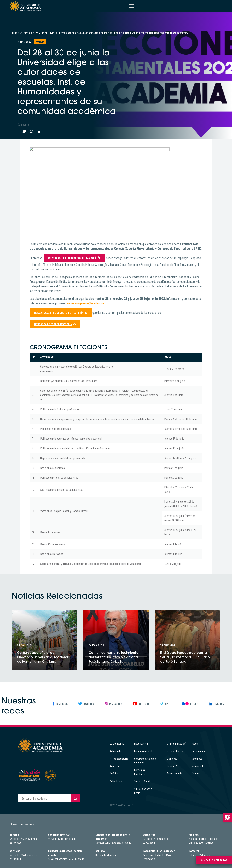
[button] (227, 817)
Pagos (195, 743)
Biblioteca (172, 758)
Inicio (14, 33)
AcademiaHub (198, 766)
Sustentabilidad (142, 781)
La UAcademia (117, 743)
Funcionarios (198, 751)
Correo (172, 766)
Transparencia (175, 773)
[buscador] (44, 798)
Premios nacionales (144, 751)
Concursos (197, 758)
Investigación (141, 743)
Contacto (196, 773)
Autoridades (116, 751)
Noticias (24, 33)
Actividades (116, 781)
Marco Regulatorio (119, 758)
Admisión (115, 766)
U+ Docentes (175, 751)
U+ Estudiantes (176, 743)
